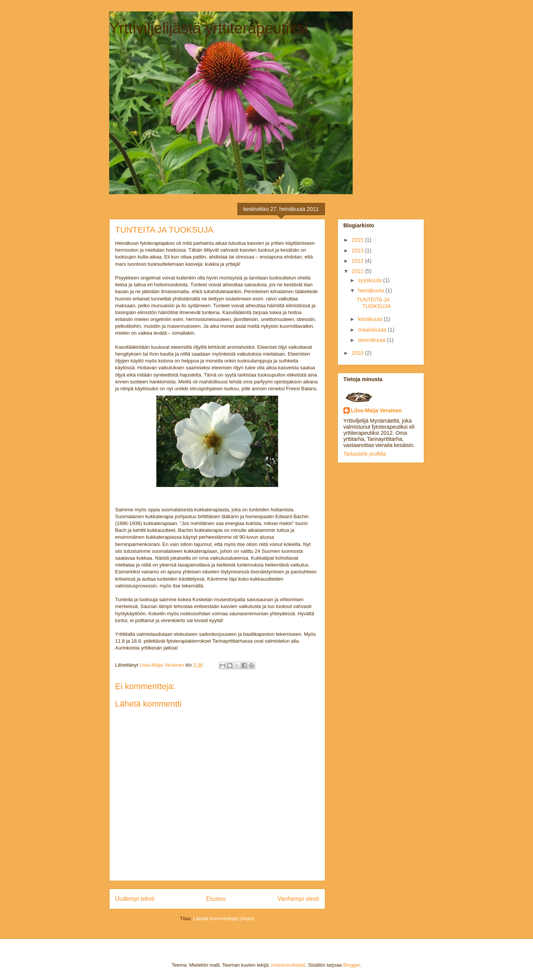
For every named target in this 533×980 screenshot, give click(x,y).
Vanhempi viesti (298, 899)
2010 (358, 353)
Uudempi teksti (135, 899)
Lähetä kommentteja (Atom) (224, 919)
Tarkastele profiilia (365, 454)
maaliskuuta (373, 330)
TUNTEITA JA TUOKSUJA (374, 303)
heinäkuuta (372, 290)
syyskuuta (371, 280)
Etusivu (216, 899)
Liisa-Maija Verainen (377, 410)
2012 (358, 261)
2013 (358, 251)
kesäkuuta (371, 319)
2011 (358, 271)
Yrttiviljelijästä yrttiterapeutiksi (208, 28)
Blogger (352, 965)
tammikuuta (372, 340)
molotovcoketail (288, 965)
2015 (358, 240)
